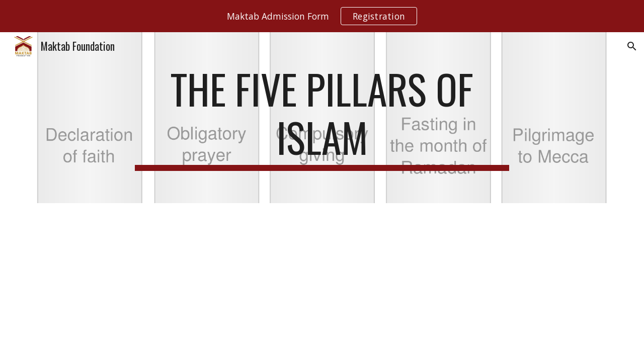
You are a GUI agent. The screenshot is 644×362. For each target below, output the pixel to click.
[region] (322, 16)
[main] (322, 118)
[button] (632, 46)
